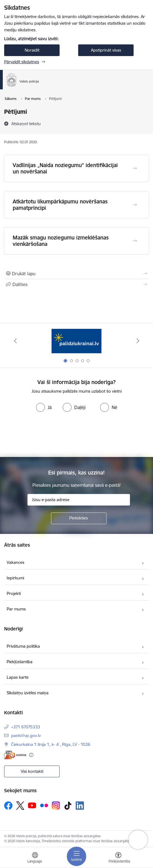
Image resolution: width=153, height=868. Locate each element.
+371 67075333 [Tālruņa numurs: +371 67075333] (26, 727)
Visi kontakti (32, 771)
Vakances (16, 562)
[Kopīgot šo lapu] (76, 284)
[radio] (44, 407)
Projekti (14, 593)
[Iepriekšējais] (15, 341)
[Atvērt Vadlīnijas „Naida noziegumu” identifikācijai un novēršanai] (135, 168)
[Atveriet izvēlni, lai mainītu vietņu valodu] (35, 858)
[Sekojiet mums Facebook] (8, 806)
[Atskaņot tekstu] (26, 123)
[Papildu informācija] (31, 755)
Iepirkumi (15, 578)
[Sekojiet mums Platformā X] (20, 806)
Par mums (16, 609)
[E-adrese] (15, 755)
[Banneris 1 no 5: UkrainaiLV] (76, 341)
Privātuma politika (23, 646)
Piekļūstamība (20, 662)
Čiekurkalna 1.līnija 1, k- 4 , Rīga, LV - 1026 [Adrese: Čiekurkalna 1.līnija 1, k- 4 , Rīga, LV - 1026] (51, 744)
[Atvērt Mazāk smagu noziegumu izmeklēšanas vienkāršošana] (135, 241)
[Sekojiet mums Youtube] (32, 805)
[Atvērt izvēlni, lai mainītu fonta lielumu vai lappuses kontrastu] (118, 858)
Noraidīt (32, 50)
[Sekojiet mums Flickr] (44, 805)
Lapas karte (18, 677)
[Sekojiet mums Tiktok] (68, 806)
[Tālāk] (138, 341)
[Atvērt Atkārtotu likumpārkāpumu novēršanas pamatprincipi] (135, 205)
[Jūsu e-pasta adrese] (79, 500)
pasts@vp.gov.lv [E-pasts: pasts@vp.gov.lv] (26, 735)
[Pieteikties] (79, 518)
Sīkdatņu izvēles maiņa (28, 693)
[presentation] (76, 435)
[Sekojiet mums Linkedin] (80, 806)
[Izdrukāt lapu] (76, 274)
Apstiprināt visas (106, 50)
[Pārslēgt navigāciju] (76, 856)
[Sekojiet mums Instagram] (56, 805)
